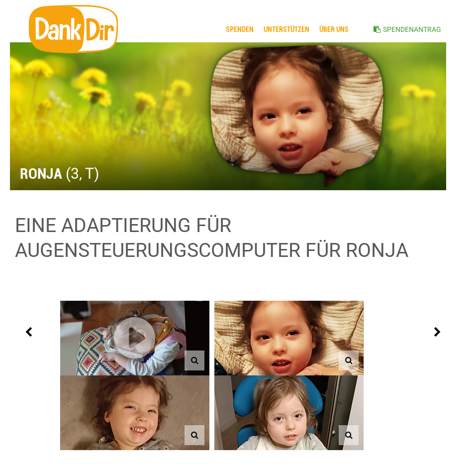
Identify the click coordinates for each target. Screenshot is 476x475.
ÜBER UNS (334, 29)
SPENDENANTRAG (412, 29)
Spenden (240, 29)
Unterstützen (286, 29)
